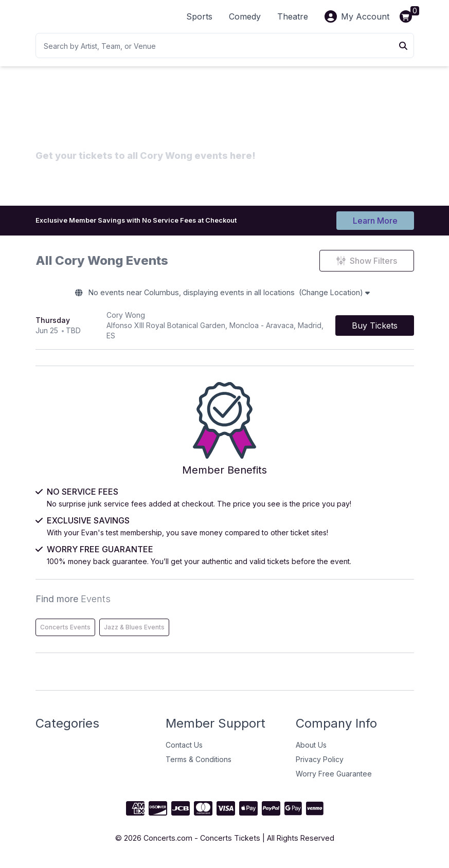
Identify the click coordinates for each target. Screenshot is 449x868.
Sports (199, 16)
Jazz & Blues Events (134, 633)
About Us (311, 751)
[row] (225, 330)
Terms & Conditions (199, 765)
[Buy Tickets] (375, 330)
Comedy (245, 16)
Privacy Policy (320, 765)
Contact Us (184, 751)
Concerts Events (65, 633)
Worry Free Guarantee (334, 779)
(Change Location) (348, 296)
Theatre (293, 16)
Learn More (375, 220)
